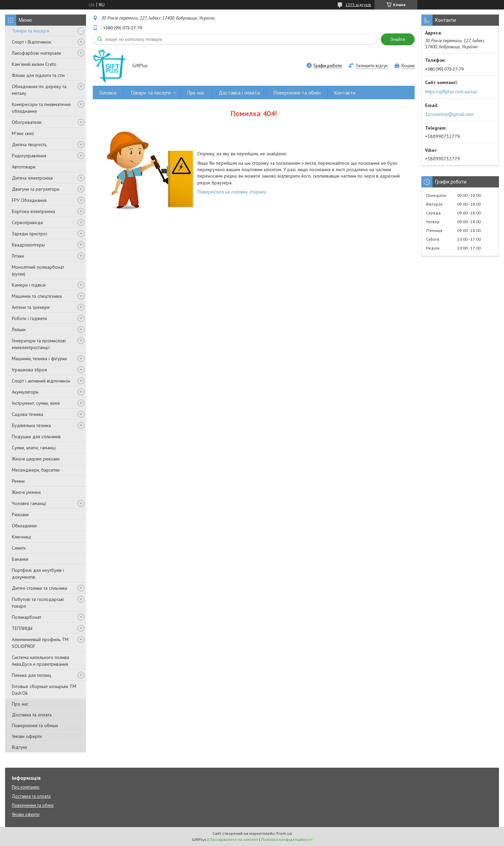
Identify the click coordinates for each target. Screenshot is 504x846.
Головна (108, 93)
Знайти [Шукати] (398, 39)
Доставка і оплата (239, 93)
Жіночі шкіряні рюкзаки (36, 459)
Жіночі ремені (26, 492)
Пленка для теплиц (32, 675)
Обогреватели (27, 122)
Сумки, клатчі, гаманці (34, 448)
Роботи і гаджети (29, 318)
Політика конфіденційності (287, 839)
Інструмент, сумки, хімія (36, 403)
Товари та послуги (31, 31)
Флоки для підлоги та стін (38, 75)
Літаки (18, 256)
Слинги (19, 548)
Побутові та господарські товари (38, 603)
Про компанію (26, 787)
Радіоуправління (29, 156)
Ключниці (21, 537)
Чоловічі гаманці (29, 503)
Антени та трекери (31, 307)
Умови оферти (27, 736)
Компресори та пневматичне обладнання (41, 108)
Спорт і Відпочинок (32, 42)
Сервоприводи (27, 222)
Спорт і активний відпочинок (41, 381)
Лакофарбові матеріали (36, 53)
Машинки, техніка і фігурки (39, 359)
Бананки (20, 559)
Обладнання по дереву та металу (39, 90)
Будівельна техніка (31, 425)
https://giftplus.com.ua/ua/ (451, 91)
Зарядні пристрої (30, 234)
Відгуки (19, 747)
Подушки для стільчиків (36, 437)
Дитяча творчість (29, 144)
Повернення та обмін (297, 93)
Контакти (345, 93)
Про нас (20, 704)
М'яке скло (23, 133)
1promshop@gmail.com (449, 114)
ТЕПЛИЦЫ (22, 628)
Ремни (18, 481)
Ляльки (19, 329)
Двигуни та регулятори (36, 189)
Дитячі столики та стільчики (39, 588)
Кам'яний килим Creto (34, 64)
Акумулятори (25, 392)
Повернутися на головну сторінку (232, 192)
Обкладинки (24, 526)
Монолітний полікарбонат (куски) (38, 270)
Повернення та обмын (35, 725)
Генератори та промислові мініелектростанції (39, 344)
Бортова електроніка (33, 211)
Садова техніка (27, 414)
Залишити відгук (372, 66)
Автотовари (24, 167)
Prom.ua (284, 833)
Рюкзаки (20, 514)
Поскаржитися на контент (234, 839)
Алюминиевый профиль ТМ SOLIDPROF (40, 643)
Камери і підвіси (29, 285)
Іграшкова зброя (29, 370)
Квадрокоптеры (28, 245)
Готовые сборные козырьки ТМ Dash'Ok (44, 690)
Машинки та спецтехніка (37, 296)
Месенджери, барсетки (36, 470)
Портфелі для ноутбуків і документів (38, 574)
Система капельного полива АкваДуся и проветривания (40, 661)
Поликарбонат (26, 617)
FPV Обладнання (29, 200)
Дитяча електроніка (32, 178)
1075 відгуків (358, 5)
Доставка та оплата (32, 715)
